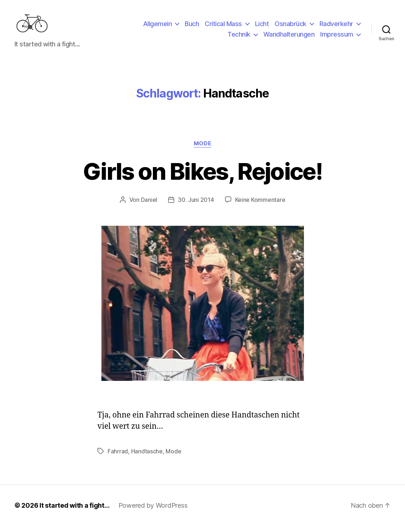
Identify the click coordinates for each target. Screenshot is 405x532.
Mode (202, 149)
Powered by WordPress (153, 512)
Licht (262, 27)
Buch (192, 27)
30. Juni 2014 (196, 206)
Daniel (149, 206)
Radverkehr (336, 27)
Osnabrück (291, 27)
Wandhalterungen (289, 38)
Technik (239, 38)
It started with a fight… (75, 512)
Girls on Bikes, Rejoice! (202, 177)
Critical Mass (223, 27)
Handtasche (147, 457)
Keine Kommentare (260, 206)
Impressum (337, 38)
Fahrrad (118, 457)
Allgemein (158, 27)
